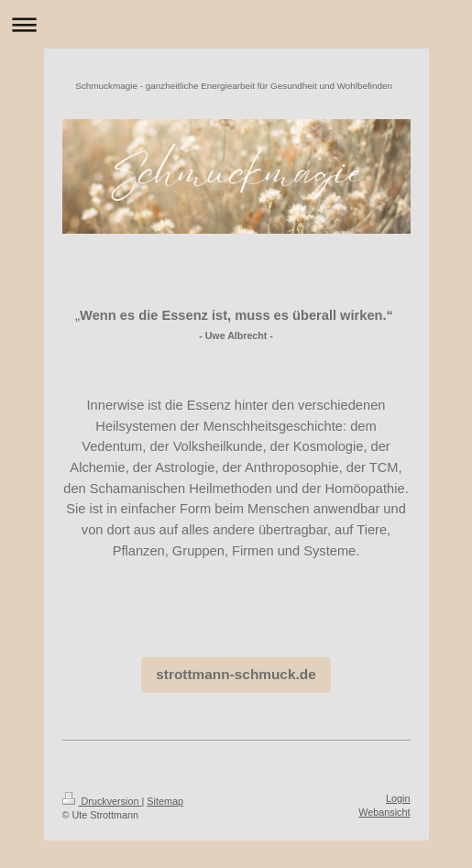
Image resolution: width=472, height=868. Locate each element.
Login (398, 798)
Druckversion (102, 801)
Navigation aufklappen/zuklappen (236, 24)
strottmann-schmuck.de (236, 674)
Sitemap (165, 801)
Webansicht (384, 812)
